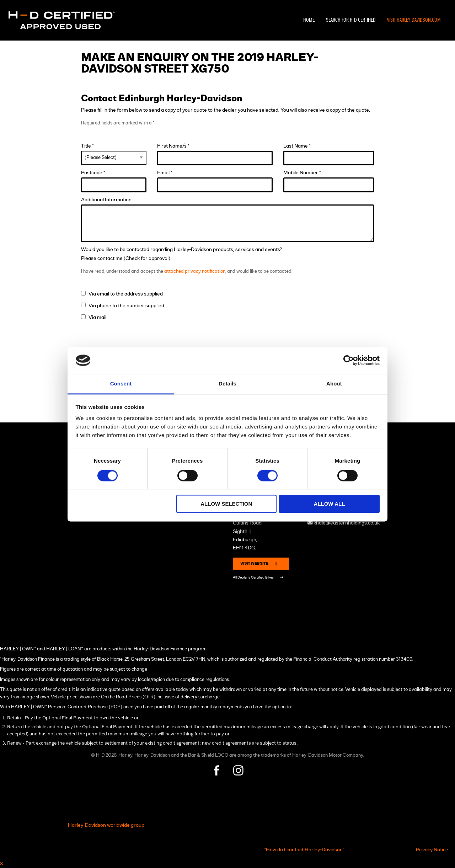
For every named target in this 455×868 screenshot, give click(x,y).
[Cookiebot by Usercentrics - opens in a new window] (349, 360)
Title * (114, 154)
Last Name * (328, 155)
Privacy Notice (432, 850)
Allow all (330, 504)
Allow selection (226, 504)
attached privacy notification (195, 271)
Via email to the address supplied (126, 294)
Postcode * (114, 181)
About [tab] (334, 384)
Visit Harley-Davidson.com (414, 20)
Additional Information (227, 220)
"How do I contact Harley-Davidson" (304, 850)
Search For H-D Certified (351, 20)
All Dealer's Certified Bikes (258, 577)
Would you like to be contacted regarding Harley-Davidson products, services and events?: (182, 249)
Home (309, 20)
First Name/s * (215, 155)
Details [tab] (227, 384)
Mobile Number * (328, 181)
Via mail (97, 317)
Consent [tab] (121, 384)
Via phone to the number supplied (126, 306)
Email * (215, 181)
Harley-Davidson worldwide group (106, 825)
